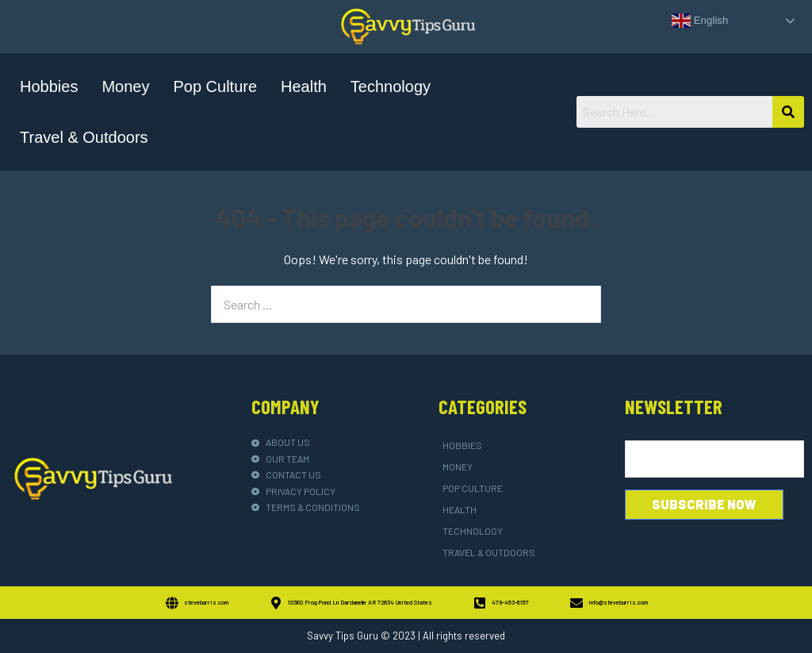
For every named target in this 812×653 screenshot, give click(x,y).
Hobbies (49, 86)
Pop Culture (215, 86)
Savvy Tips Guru (343, 636)
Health (304, 86)
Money (125, 86)
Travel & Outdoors (84, 137)
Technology (391, 86)
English (700, 21)
